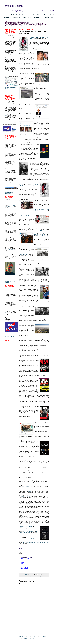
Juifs (34, 576)
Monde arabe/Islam (27, 17)
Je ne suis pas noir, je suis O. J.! (29, 531)
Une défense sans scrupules (27, 539)
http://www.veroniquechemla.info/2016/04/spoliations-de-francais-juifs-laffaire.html (10, 278)
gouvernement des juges (10, 253)
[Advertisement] (34, 625)
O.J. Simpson (25, 486)
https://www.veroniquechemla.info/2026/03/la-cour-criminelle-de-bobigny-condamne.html (10, 192)
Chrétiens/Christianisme (36, 15)
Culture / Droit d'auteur (50, 15)
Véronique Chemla (13, 6)
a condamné (9, 37)
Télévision (42, 576)
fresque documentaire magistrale (36, 40)
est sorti (34, 510)
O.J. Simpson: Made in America (25, 216)
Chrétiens (24, 576)
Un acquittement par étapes (27, 545)
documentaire (38, 209)
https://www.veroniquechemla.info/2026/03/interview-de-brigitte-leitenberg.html (10, 281)
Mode (37, 576)
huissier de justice (12, 243)
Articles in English (49, 17)
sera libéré (30, 486)
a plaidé (30, 491)
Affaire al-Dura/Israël (9, 15)
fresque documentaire (30, 186)
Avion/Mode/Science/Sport (22, 15)
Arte (37, 571)
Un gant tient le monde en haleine (29, 542)
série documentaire (35, 37)
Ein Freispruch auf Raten (37, 545)
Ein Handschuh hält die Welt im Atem (42, 542)
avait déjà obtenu (44, 505)
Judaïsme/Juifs (17, 17)
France (59, 15)
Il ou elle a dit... (7, 17)
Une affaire (10, 254)
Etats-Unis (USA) (28, 576)
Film (32, 576)
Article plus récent (22, 636)
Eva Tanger (7, 289)
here (11, 120)
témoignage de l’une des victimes (25, 496)
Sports (40, 576)
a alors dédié (36, 241)
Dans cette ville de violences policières (29, 535)
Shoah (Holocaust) (38, 17)
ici (11, 112)
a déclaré (41, 231)
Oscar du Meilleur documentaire (43, 236)
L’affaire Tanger (11, 308)
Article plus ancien (46, 636)
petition (6, 115)
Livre (35, 576)
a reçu (44, 234)
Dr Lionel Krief (12, 200)
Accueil (34, 636)
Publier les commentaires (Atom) (29, 638)
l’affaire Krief (10, 250)
